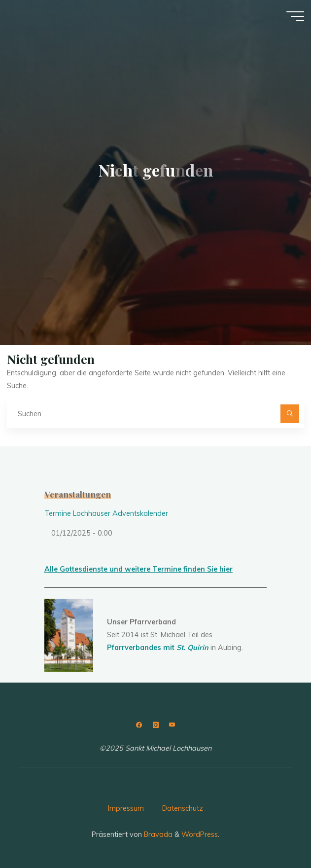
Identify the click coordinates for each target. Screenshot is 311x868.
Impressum (126, 808)
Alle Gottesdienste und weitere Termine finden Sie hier (138, 569)
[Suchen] (290, 414)
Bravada (157, 834)
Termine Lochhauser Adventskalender (106, 513)
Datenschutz (183, 808)
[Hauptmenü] (295, 16)
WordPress (200, 834)
